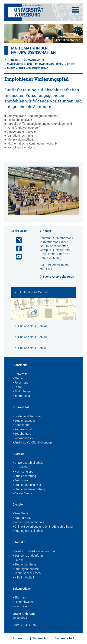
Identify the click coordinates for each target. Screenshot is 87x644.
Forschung (20, 383)
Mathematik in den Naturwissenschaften (33, 50)
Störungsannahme (26, 569)
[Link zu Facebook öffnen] (17, 249)
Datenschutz (41, 638)
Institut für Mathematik (27, 60)
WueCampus (22, 518)
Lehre (71, 64)
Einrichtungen (22, 392)
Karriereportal (22, 430)
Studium (19, 379)
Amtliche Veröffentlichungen (32, 443)
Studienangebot (24, 421)
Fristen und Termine (27, 417)
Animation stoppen (68, 40)
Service (18, 454)
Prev (13, 34)
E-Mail (48, 269)
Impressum (21, 638)
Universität (21, 374)
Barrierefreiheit (64, 638)
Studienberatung (24, 476)
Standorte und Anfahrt (28, 556)
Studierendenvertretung (29, 490)
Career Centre (22, 494)
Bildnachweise (23, 602)
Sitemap (19, 598)
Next (74, 34)
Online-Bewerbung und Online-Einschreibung (43, 527)
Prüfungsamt (22, 481)
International (22, 396)
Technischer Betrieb (27, 573)
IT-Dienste (20, 467)
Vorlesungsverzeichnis (28, 522)
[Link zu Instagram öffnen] (17, 240)
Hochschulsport (24, 472)
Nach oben (21, 607)
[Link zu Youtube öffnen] (17, 257)
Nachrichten (21, 425)
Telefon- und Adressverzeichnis (34, 552)
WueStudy (20, 514)
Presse (18, 560)
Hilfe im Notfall (23, 578)
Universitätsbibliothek (28, 463)
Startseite (20, 365)
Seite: (16, 625)
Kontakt (48, 231)
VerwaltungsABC (24, 438)
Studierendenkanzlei (27, 485)
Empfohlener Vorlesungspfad (28, 68)
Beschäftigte (22, 434)
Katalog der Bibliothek (28, 531)
